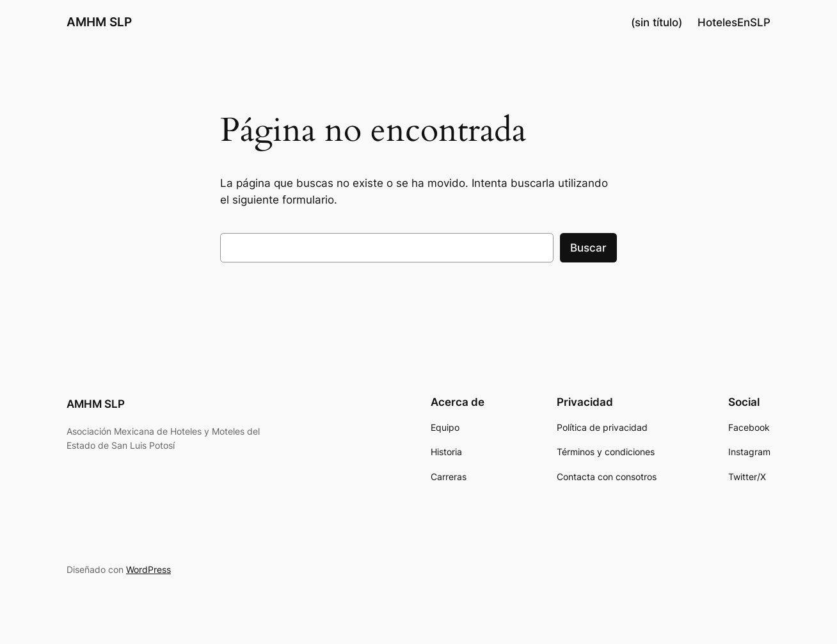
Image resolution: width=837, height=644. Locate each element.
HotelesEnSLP (734, 22)
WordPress (148, 569)
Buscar (588, 248)
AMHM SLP (99, 22)
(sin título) (657, 22)
